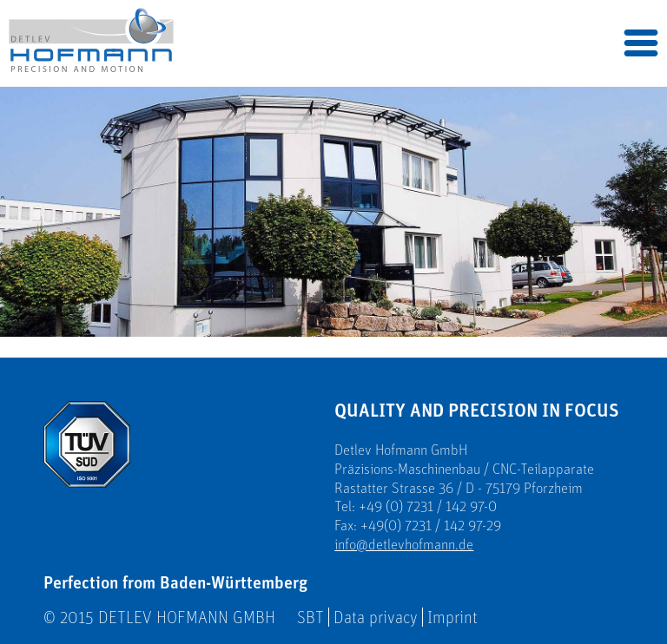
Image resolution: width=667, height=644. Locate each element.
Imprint (452, 617)
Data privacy (376, 617)
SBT (310, 617)
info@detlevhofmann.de (404, 544)
